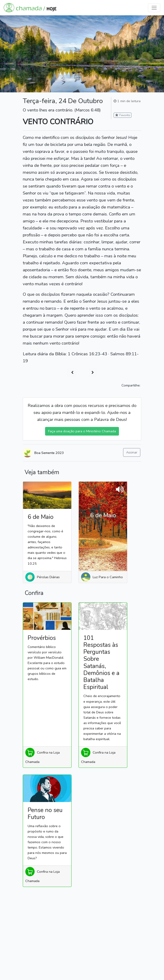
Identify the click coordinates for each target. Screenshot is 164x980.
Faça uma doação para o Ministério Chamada (82, 431)
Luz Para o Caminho (108, 577)
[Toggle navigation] (154, 8)
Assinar (132, 452)
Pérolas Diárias (48, 577)
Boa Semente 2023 (49, 453)
